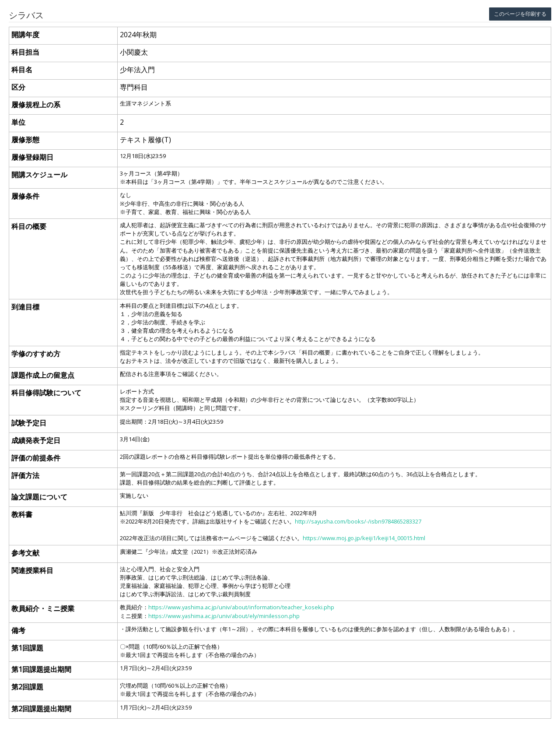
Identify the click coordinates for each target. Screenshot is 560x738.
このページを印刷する (520, 14)
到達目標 (25, 307)
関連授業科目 (32, 570)
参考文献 (25, 553)
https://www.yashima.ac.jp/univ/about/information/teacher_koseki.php (241, 607)
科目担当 (25, 52)
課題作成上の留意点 (43, 375)
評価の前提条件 (36, 458)
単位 (18, 122)
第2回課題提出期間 (41, 709)
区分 (18, 87)
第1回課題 (27, 648)
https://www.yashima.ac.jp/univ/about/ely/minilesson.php (224, 616)
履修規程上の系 (36, 105)
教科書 (22, 514)
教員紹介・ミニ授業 (43, 608)
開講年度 (25, 35)
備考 (18, 630)
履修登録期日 (32, 157)
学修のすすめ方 (36, 354)
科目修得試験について (46, 393)
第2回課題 (27, 687)
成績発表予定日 (36, 440)
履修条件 (25, 196)
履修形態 (25, 140)
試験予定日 (29, 423)
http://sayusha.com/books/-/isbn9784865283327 (358, 521)
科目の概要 (29, 226)
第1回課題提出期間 (41, 669)
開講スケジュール (39, 175)
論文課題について (39, 497)
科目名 (22, 70)
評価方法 (25, 475)
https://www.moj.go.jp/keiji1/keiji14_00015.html (364, 538)
